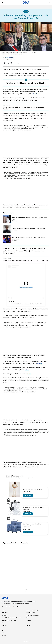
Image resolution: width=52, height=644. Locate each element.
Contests (4, 610)
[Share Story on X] (8, 63)
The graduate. (11, 301)
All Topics (4, 636)
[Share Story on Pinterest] (11, 63)
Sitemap (28, 625)
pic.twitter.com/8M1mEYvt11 (14, 390)
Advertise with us (6, 623)
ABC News (4, 628)
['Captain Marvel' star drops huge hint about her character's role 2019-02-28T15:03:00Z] (26, 229)
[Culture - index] (26, 12)
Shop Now (28, 495)
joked (29, 374)
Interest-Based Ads (31, 613)
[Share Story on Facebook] (5, 63)
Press (27, 618)
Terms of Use (5, 613)
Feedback (28, 620)
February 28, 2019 (26, 130)
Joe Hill (20, 304)
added (27, 370)
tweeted (39, 364)
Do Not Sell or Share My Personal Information (12, 618)
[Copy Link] (18, 63)
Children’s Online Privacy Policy (9, 620)
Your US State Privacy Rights (33, 610)
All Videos (4, 633)
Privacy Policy (5, 615)
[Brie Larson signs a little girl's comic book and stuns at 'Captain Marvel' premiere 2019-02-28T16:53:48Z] (26, 239)
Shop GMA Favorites (14, 476)
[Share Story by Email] (15, 63)
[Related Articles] (26, 107)
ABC (3, 630)
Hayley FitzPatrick (9, 57)
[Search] (50, 3)
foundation (36, 94)
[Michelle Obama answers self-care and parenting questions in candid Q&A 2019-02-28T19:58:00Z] (26, 219)
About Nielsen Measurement (33, 615)
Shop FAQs (4, 625)
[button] (2, 3)
